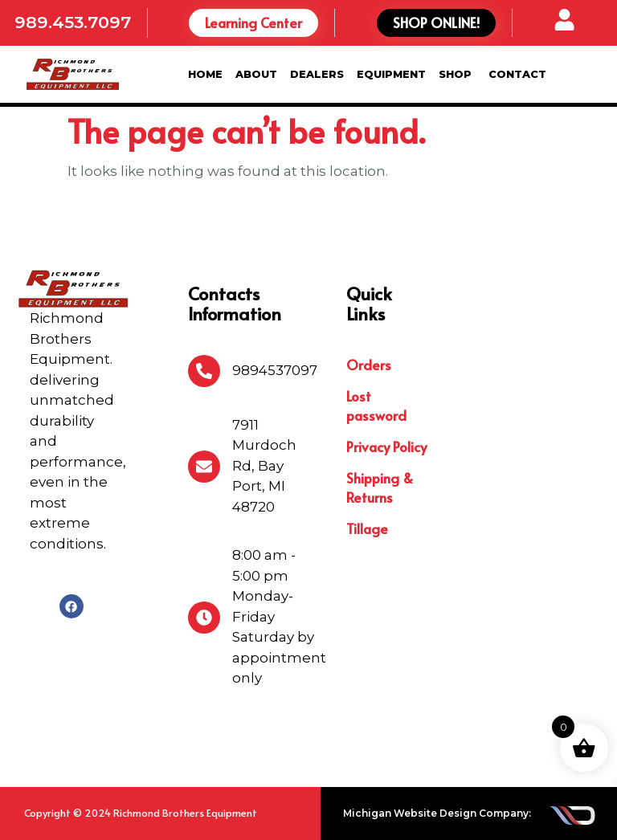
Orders (369, 365)
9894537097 (275, 370)
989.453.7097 (73, 22)
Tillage (367, 528)
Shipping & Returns (380, 487)
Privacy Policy (386, 447)
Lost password (376, 406)
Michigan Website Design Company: (437, 813)
